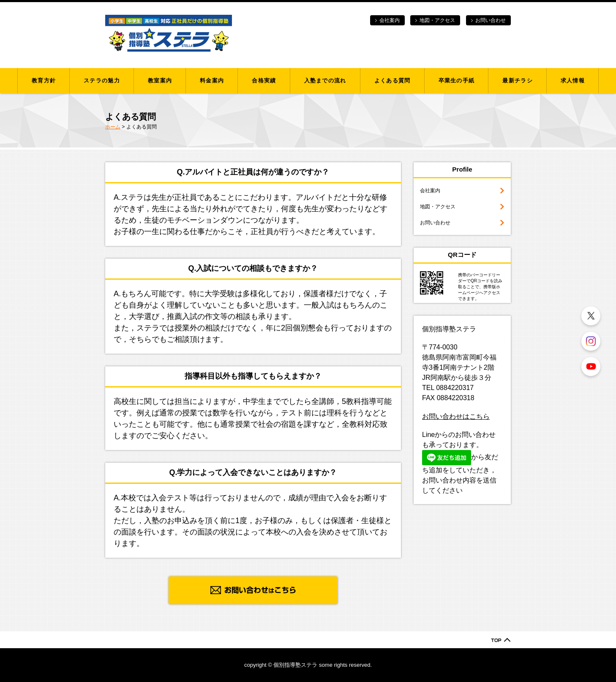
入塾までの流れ (325, 80)
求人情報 (573, 80)
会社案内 (390, 20)
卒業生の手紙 (457, 80)
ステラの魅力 (102, 80)
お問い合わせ (491, 20)
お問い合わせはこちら (456, 416)
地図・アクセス (437, 20)
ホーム (113, 127)
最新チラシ (518, 80)
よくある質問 (392, 80)
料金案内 (212, 80)
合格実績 (264, 80)
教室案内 (160, 80)
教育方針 (44, 80)
